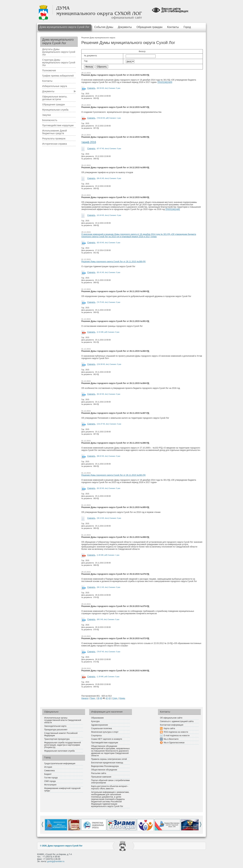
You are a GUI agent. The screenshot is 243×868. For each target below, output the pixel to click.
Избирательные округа (55, 86)
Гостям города (51, 778)
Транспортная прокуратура (57, 739)
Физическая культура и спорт (105, 732)
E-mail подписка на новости (177, 736)
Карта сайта (169, 728)
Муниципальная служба (55, 110)
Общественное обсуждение (104, 770)
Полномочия (49, 70)
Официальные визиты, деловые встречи (55, 98)
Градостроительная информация (60, 764)
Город (187, 27)
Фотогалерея (50, 785)
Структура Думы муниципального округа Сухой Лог (59, 63)
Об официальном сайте (171, 718)
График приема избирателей (58, 76)
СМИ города (50, 781)
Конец (122, 698)
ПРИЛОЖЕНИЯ (165, 82)
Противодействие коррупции (58, 125)
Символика (49, 771)
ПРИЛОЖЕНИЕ (173, 209)
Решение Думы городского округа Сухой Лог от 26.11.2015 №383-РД (113, 475)
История (48, 767)
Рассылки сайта (99, 773)
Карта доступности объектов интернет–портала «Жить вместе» (110, 787)
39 (98, 698)
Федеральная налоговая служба (59, 751)
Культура (95, 721)
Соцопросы (96, 736)
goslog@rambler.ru (56, 861)
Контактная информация (172, 725)
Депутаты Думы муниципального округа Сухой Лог (59, 52)
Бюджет (48, 774)
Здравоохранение (100, 725)
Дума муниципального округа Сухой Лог (65, 27)
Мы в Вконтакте (171, 739)
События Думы (104, 27)
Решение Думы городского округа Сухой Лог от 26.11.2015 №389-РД (113, 262)
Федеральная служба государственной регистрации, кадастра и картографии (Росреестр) (63, 745)
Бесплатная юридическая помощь (107, 763)
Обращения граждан (150, 27)
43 (109, 698)
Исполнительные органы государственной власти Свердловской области (63, 720)
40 (101, 698)
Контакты (173, 27)
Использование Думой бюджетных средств (55, 132)
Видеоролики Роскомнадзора (105, 766)
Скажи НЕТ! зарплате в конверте (107, 739)
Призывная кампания (101, 777)
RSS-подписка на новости (176, 732)
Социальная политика (102, 728)
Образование (97, 718)
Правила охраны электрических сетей (109, 759)
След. (115, 698)
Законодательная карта (55, 726)
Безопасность (50, 120)
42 (107, 698)
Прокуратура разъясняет (56, 730)
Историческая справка (55, 144)
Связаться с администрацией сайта (177, 721)
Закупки (46, 115)
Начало (85, 698)
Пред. (93, 698)
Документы (125, 27)
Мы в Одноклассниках (174, 743)
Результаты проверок (54, 139)
